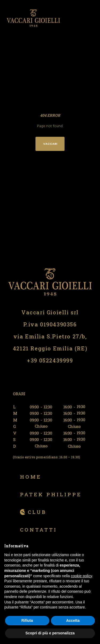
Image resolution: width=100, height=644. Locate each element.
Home (31, 477)
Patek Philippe (51, 494)
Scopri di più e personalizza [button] (50, 633)
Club (37, 512)
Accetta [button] (73, 620)
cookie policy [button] (81, 576)
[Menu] (92, 18)
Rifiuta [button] (27, 620)
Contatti (39, 530)
